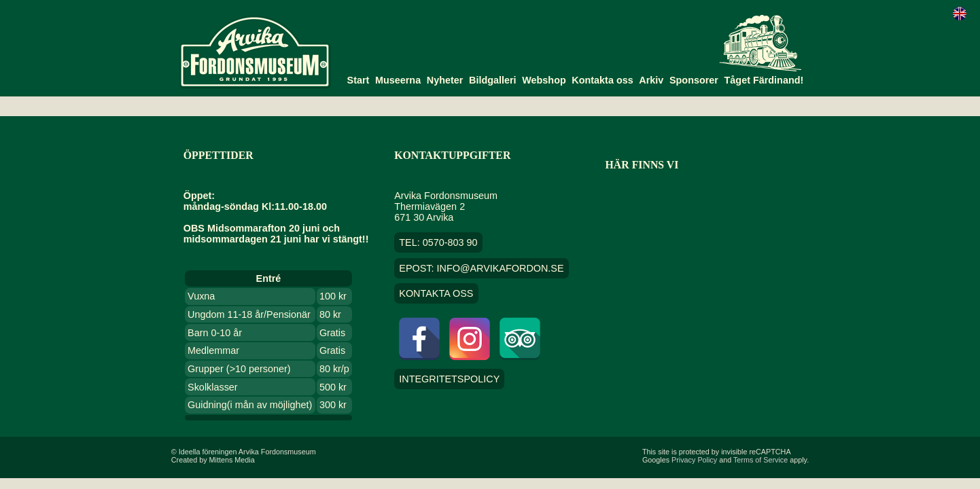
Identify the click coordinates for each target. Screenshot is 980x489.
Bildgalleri (493, 80)
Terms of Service (760, 460)
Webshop (544, 80)
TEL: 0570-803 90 (438, 242)
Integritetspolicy (449, 379)
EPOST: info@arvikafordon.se (481, 268)
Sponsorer (694, 80)
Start (358, 80)
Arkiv (651, 80)
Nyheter (445, 80)
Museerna (398, 80)
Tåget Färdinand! (764, 80)
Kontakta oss (602, 80)
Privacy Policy (694, 460)
